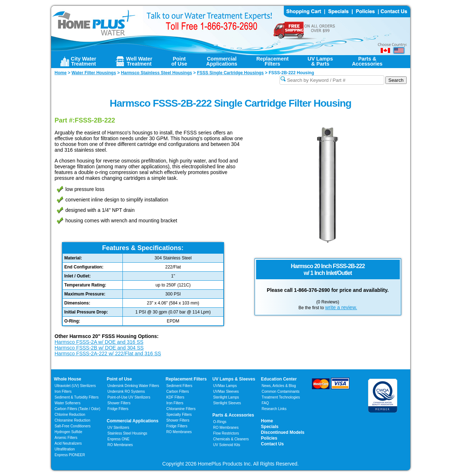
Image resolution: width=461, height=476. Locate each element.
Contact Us (272, 444)
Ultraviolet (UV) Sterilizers (75, 386)
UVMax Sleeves (226, 392)
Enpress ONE (118, 439)
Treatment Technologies (281, 397)
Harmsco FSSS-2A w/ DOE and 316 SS (99, 342)
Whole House (68, 379)
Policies (269, 438)
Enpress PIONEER (70, 455)
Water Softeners (68, 403)
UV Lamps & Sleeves (234, 379)
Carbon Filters (78, 409)
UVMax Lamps (225, 386)
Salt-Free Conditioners (73, 426)
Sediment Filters (179, 386)
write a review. (341, 307)
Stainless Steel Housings (127, 433)
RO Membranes (120, 445)
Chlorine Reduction (70, 415)
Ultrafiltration (65, 449)
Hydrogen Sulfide (69, 432)
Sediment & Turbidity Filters (77, 397)
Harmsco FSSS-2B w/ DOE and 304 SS (99, 348)
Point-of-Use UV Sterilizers (129, 397)
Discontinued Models (283, 432)
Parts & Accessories (233, 415)
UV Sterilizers (118, 428)
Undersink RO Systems (126, 392)
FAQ (265, 403)
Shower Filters (119, 403)
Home (267, 421)
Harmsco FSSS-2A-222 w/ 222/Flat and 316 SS (108, 353)
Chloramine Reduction (73, 420)
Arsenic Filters (66, 438)
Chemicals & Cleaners (231, 439)
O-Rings (220, 422)
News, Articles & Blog (279, 386)
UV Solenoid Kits (227, 445)
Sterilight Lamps (226, 397)
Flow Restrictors (226, 433)
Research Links (274, 409)
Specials (270, 427)
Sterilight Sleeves (227, 403)
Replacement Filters (186, 379)
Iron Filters (63, 392)
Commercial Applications (133, 421)
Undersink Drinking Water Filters (133, 386)
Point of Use (119, 379)
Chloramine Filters (181, 409)
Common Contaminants (281, 392)
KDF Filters (175, 397)
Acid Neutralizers (68, 443)
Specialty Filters (179, 415)
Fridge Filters (118, 409)
